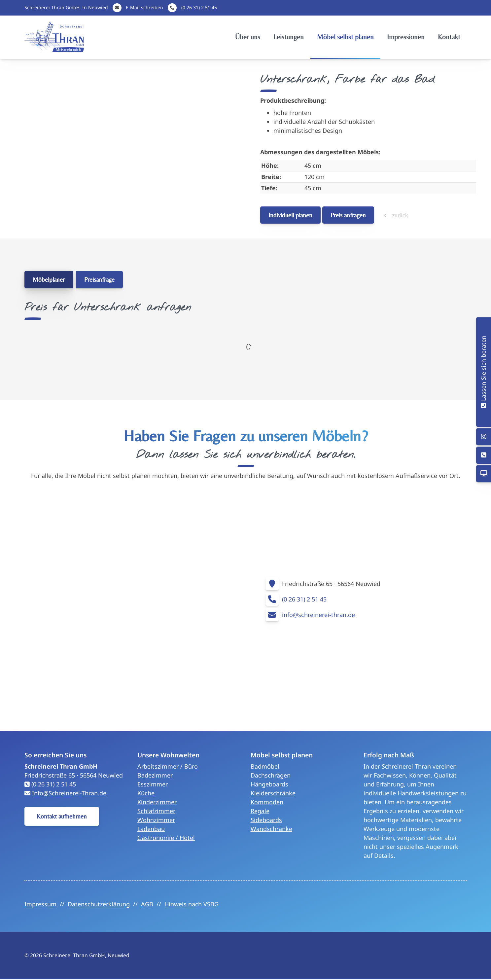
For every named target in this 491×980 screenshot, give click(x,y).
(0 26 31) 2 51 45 (199, 7)
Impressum (40, 904)
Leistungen (289, 37)
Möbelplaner (49, 279)
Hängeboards (269, 784)
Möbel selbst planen (345, 37)
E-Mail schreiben (144, 7)
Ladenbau (151, 829)
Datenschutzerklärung (99, 904)
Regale (260, 811)
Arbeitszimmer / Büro (168, 766)
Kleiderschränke (273, 793)
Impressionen (406, 37)
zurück (399, 215)
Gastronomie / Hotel (166, 838)
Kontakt (449, 37)
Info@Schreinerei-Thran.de (69, 793)
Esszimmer (153, 784)
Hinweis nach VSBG (192, 904)
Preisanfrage (99, 279)
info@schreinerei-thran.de (318, 615)
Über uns (248, 37)
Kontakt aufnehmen (62, 816)
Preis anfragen (348, 215)
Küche (146, 793)
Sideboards (266, 820)
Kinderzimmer (157, 802)
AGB (147, 904)
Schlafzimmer (156, 811)
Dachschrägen (271, 775)
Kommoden (267, 802)
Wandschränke (271, 829)
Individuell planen (290, 215)
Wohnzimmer (156, 820)
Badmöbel (265, 766)
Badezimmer (155, 775)
